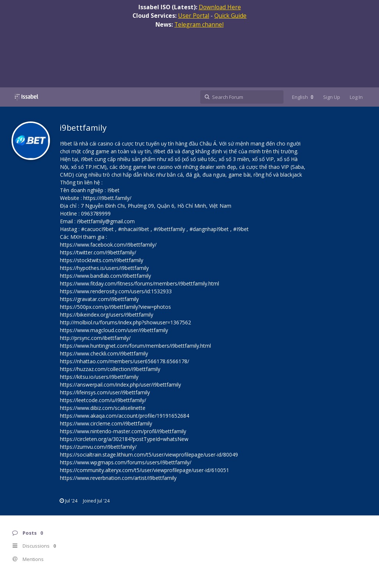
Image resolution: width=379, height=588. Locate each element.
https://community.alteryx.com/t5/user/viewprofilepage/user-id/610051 (145, 470)
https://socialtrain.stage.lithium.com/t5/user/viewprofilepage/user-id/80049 (149, 455)
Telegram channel (199, 24)
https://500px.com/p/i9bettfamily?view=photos (115, 307)
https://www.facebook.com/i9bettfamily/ (108, 245)
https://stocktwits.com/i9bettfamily (102, 260)
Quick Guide (230, 16)
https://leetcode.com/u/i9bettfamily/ (103, 400)
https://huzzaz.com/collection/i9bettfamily (110, 369)
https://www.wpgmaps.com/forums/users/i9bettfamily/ (126, 462)
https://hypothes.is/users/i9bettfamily (104, 268)
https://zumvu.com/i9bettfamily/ (98, 447)
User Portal (194, 16)
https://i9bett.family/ (107, 198)
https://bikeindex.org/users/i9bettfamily (107, 315)
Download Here (220, 7)
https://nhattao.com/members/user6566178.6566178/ (125, 361)
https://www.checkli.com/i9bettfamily (104, 353)
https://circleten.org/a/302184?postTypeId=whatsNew (124, 439)
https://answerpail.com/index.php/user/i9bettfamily (120, 385)
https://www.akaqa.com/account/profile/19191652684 (125, 416)
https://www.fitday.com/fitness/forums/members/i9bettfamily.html (140, 283)
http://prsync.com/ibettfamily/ (95, 338)
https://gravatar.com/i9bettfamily (99, 299)
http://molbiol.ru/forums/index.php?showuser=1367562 (125, 322)
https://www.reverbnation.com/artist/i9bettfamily (118, 478)
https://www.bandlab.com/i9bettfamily (105, 276)
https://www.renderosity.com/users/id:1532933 (116, 291)
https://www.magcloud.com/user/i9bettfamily (114, 330)
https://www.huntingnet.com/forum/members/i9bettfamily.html (135, 346)
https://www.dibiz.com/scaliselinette (103, 408)
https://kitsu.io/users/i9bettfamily (99, 377)
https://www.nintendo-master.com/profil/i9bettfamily (123, 431)
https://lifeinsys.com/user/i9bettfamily (105, 392)
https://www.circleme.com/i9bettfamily (106, 423)
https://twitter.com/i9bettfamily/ (98, 252)
